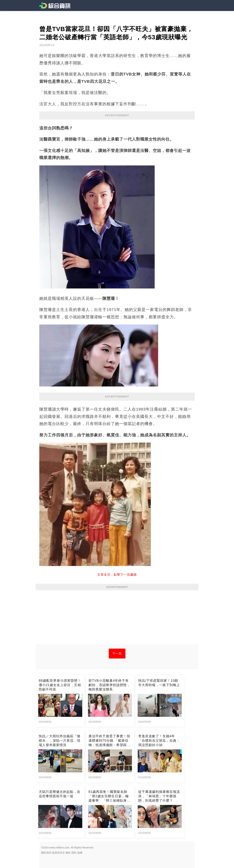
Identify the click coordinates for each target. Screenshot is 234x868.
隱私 (74, 853)
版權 (80, 853)
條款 (68, 853)
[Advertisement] (117, 618)
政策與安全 (58, 853)
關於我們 (46, 853)
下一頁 (117, 653)
